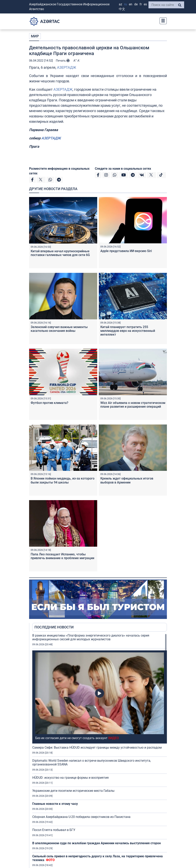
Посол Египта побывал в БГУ (54, 830)
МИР (35, 36)
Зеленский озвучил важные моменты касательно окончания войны (59, 329)
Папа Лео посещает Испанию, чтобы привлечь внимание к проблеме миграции (62, 556)
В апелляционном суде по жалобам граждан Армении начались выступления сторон (97, 843)
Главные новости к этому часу (55, 804)
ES (145, 4)
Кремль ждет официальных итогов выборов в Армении (127, 480)
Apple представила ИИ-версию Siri (126, 251)
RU (126, 4)
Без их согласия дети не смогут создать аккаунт (77, 738)
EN (131, 4)
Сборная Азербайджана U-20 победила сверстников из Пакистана (81, 817)
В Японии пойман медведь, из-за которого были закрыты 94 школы (63, 480)
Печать (63, 61)
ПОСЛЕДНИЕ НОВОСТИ (54, 627)
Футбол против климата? (49, 403)
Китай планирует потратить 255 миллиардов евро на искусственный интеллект (128, 331)
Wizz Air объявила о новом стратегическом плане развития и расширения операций (133, 405)
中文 (122, 9)
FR (141, 4)
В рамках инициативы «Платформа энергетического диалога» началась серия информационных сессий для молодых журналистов (91, 637)
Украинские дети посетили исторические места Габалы (73, 791)
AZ (120, 4)
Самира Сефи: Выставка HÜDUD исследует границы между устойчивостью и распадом (97, 748)
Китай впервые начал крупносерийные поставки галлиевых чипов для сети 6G (60, 253)
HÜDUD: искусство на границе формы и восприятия (70, 778)
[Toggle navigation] (162, 20)
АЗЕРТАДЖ (67, 67)
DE (136, 4)
